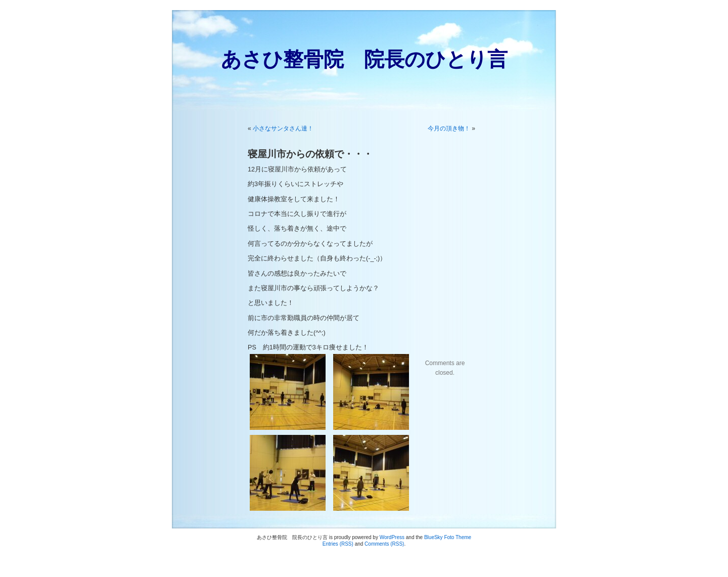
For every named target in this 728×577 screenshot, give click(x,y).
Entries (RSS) (338, 544)
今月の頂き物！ (449, 128)
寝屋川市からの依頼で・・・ (310, 154)
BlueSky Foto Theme (448, 537)
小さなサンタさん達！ (283, 128)
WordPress (392, 537)
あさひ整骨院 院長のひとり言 (364, 59)
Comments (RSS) (384, 544)
